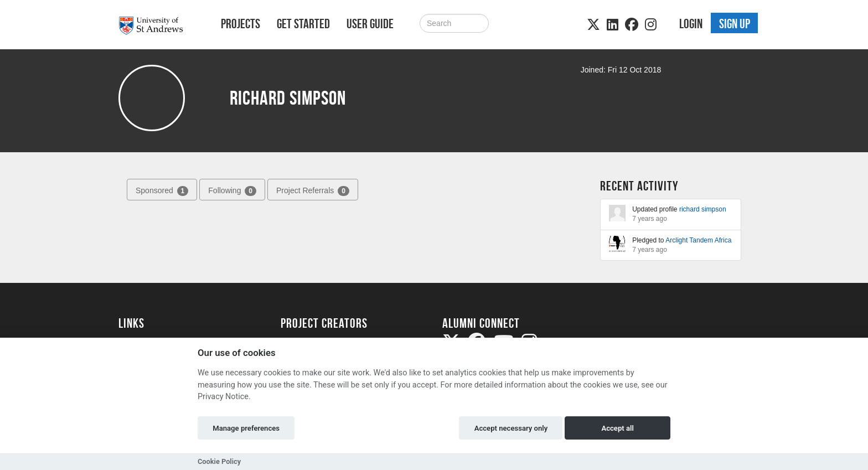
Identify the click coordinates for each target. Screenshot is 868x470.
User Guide (370, 24)
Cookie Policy (219, 461)
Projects (241, 24)
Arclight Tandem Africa (698, 240)
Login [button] (691, 24)
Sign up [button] (735, 24)
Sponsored (162, 191)
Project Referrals (313, 191)
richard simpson (703, 209)
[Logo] (155, 26)
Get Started (303, 24)
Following (232, 191)
